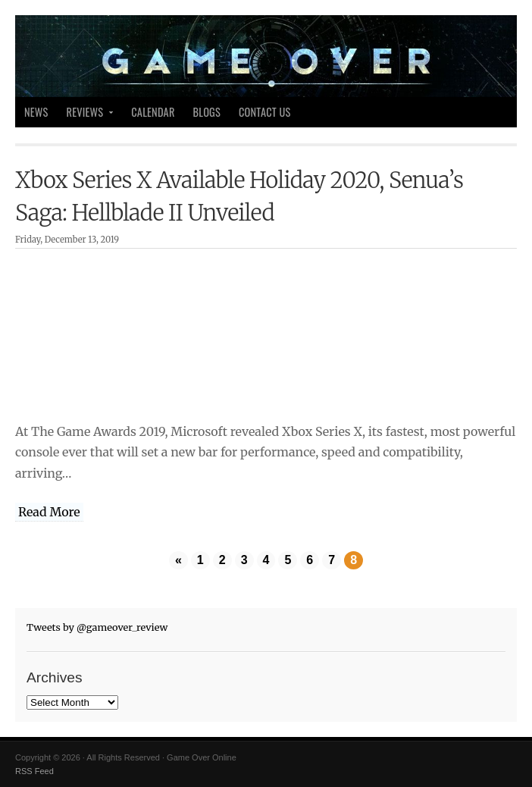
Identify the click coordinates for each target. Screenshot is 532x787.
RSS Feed (34, 771)
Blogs (207, 112)
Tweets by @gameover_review (97, 627)
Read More (49, 512)
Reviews (86, 116)
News (36, 112)
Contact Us (264, 112)
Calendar (153, 112)
